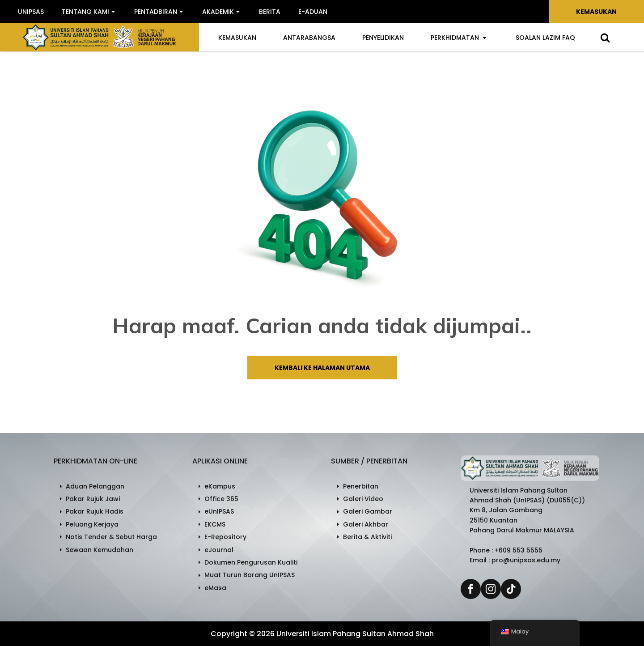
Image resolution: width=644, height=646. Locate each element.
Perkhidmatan (459, 38)
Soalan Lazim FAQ (545, 38)
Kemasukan (596, 12)
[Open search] (605, 38)
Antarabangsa (309, 38)
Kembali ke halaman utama (322, 368)
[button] (89, 12)
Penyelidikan (383, 38)
